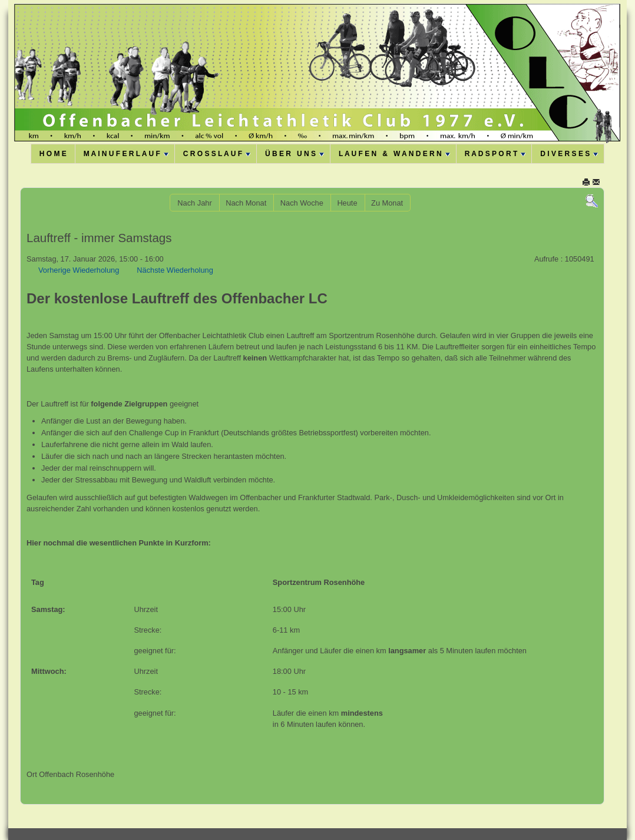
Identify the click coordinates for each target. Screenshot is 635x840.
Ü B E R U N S (295, 154)
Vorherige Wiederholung (79, 270)
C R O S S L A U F (217, 154)
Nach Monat (246, 203)
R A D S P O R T (495, 154)
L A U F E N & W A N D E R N (394, 154)
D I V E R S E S (569, 154)
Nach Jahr (194, 203)
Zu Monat (387, 203)
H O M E (53, 154)
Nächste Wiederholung (175, 270)
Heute (347, 203)
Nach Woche (302, 203)
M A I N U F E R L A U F (126, 154)
